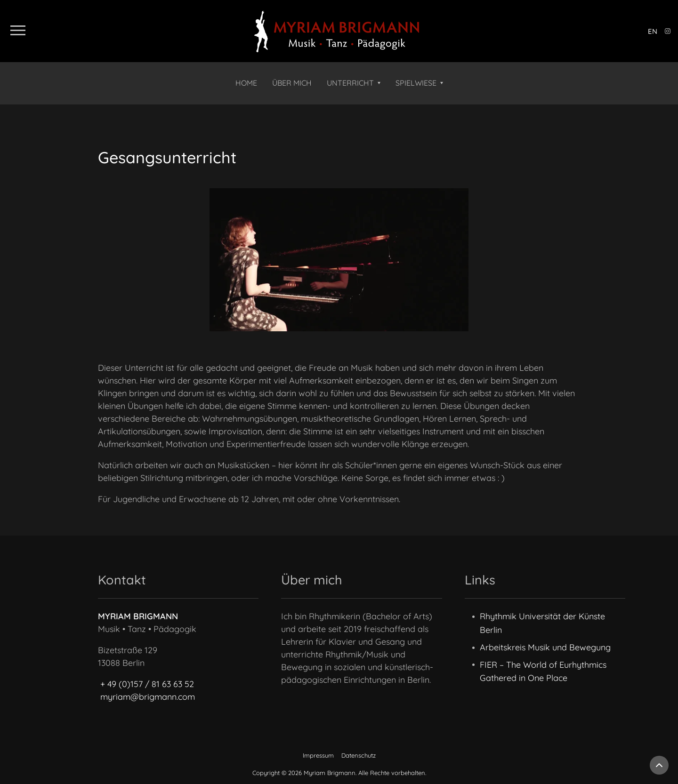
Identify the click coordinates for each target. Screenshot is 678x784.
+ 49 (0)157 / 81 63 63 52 (147, 684)
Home (246, 83)
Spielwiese (416, 83)
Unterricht (350, 83)
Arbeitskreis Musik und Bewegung (545, 647)
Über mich (292, 83)
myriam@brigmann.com (148, 697)
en (653, 31)
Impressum (318, 755)
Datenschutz (359, 755)
